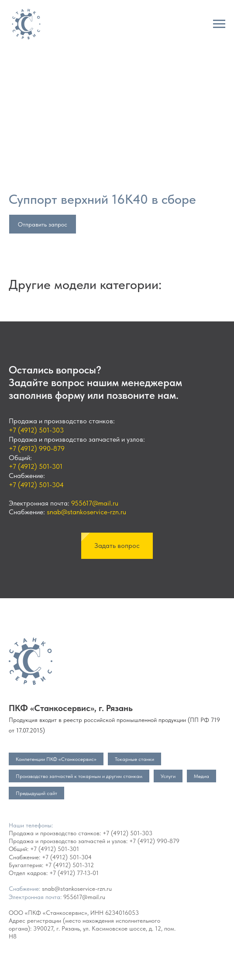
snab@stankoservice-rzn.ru (86, 512)
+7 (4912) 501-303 (36, 430)
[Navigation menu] (219, 24)
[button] (117, 546)
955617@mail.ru (95, 503)
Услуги (168, 776)
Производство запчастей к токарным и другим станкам (79, 776)
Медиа (201, 776)
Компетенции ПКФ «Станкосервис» (56, 759)
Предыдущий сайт (36, 793)
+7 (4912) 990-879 (37, 448)
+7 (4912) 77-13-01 (74, 873)
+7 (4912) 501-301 (36, 466)
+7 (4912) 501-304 (36, 485)
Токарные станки (134, 759)
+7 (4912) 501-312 (69, 865)
